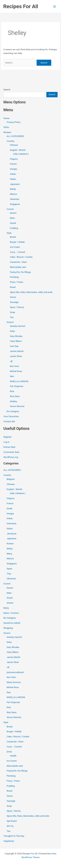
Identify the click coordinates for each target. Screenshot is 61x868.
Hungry (14, 169)
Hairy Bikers (16, 341)
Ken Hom (14, 366)
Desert (13, 213)
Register (7, 437)
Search (7, 89)
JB (11, 361)
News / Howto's (11, 613)
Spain (9, 569)
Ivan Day (14, 346)
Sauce (13, 297)
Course (10, 209)
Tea (12, 317)
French (13, 164)
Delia (12, 331)
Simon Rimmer (17, 406)
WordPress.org (11, 457)
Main (12, 218)
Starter (10, 603)
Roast (13, 287)
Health (13, 756)
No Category (13, 411)
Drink (9, 752)
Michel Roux (16, 371)
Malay (13, 189)
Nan (12, 376)
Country (10, 141)
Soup (12, 312)
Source (10, 322)
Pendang (14, 277)
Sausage (14, 302)
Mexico (14, 194)
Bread (13, 237)
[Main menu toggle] (55, 6)
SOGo (6, 127)
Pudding (14, 228)
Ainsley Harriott (18, 326)
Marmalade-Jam (18, 267)
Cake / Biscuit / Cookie (21, 257)
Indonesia (11, 523)
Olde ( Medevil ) (21, 154)
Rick (12, 391)
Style (9, 233)
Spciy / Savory (17, 307)
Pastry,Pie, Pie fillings (20, 272)
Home (6, 118)
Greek (10, 508)
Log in (6, 442)
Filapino (14, 159)
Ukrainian (15, 199)
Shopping (8, 628)
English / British (18, 150)
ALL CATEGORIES (15, 136)
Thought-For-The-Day (14, 836)
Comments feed (11, 452)
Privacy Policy (14, 122)
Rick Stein (15, 396)
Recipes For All (21, 6)
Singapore (15, 204)
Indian (13, 174)
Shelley (13, 401)
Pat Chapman (17, 386)
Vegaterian (9, 841)
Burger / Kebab (17, 242)
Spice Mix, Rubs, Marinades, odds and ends (31, 292)
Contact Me (9, 421)
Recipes (7, 132)
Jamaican (12, 534)
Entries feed (9, 447)
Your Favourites (11, 416)
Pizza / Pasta (16, 282)
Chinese (14, 145)
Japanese (15, 184)
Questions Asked (12, 623)
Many (9, 554)
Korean (10, 543)
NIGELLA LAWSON (19, 381)
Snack (13, 223)
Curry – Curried (17, 252)
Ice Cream (15, 247)
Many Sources (14, 682)
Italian (13, 179)
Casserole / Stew (18, 262)
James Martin (17, 351)
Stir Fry (10, 826)
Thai (9, 574)
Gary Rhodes (16, 336)
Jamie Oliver (16, 356)
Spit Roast (12, 821)
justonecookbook (15, 672)
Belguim (11, 479)
